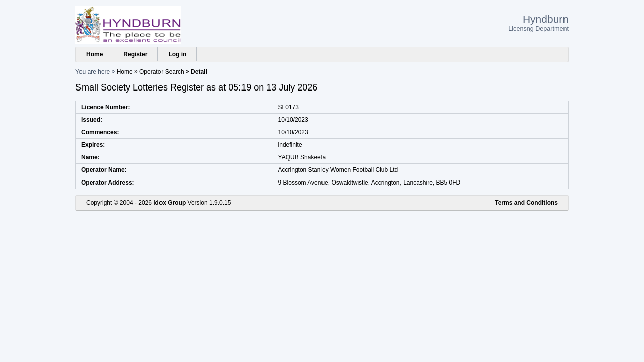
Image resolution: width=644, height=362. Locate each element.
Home (94, 54)
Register (135, 54)
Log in (177, 54)
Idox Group (170, 203)
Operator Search (162, 72)
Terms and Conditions (526, 203)
